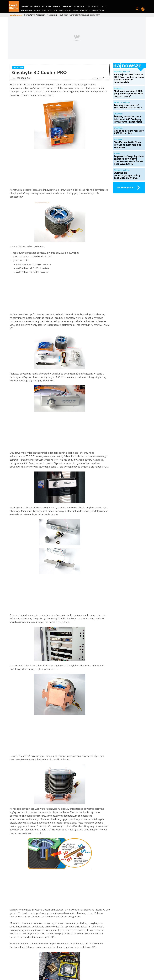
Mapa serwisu (45, 966)
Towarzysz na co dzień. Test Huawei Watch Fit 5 (96, 861)
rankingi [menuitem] (79, 6)
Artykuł (64, 856)
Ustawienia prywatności (128, 966)
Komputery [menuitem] (26, 11)
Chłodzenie (26, 836)
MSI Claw (112, 969)
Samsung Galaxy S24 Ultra (63, 969)
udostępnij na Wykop (61, 829)
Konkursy (73, 966)
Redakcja (19, 966)
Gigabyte (48, 836)
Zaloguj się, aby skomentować (95, 881)
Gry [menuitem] (44, 11)
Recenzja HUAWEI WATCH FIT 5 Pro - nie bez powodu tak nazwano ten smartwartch (20, 864)
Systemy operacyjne (44, 856)
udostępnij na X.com (94, 829)
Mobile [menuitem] (37, 11)
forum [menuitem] (95, 6)
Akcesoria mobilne (18, 856)
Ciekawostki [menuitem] (65, 11)
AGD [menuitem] (82, 11)
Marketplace (60, 966)
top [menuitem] (88, 6)
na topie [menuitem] (46, 6)
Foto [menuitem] (50, 11)
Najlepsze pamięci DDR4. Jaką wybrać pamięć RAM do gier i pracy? (71, 863)
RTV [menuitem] (56, 11)
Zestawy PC (86, 966)
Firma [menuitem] (75, 11)
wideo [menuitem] (56, 6)
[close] (108, 819)
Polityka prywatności (104, 966)
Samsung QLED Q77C (129, 969)
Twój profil (143, 9)
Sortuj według (56, 881)
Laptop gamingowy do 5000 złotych (77, 972)
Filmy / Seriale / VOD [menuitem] (95, 11)
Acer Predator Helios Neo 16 (92, 969)
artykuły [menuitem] (35, 6)
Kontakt (44, 969)
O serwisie (31, 966)
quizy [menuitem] (104, 6)
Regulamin (33, 969)
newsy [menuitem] (25, 6)
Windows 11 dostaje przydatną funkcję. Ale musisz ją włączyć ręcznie (46, 863)
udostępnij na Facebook (26, 829)
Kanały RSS (20, 969)
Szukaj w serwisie (137, 9)
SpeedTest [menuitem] (67, 6)
